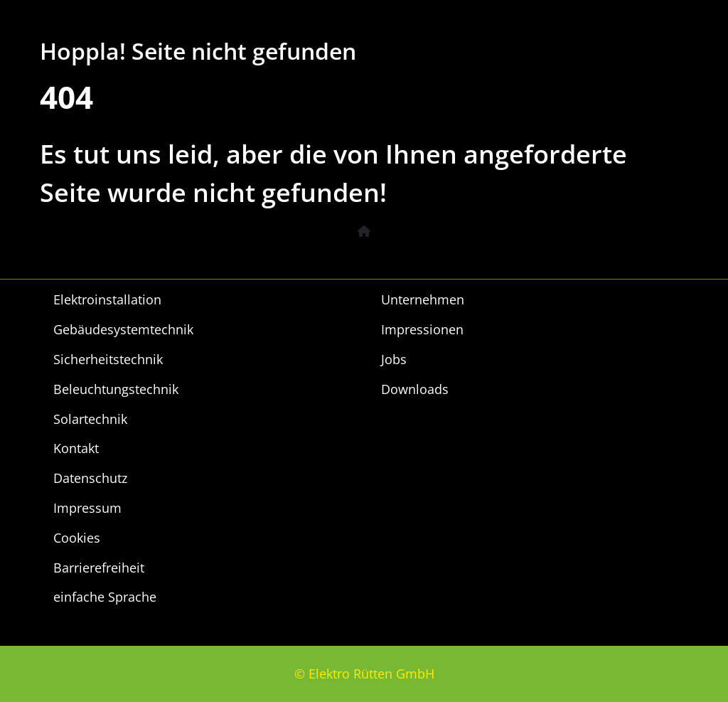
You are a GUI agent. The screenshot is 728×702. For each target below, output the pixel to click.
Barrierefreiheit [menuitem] (99, 568)
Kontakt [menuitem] (76, 448)
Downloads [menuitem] (415, 389)
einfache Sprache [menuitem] (105, 597)
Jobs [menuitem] (394, 359)
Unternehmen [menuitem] (423, 299)
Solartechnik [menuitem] (90, 419)
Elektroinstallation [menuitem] (107, 299)
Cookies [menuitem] (77, 538)
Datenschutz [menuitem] (90, 478)
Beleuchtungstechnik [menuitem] (116, 389)
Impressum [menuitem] (87, 508)
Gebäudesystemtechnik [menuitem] (123, 329)
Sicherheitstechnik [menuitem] (108, 359)
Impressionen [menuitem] (422, 329)
